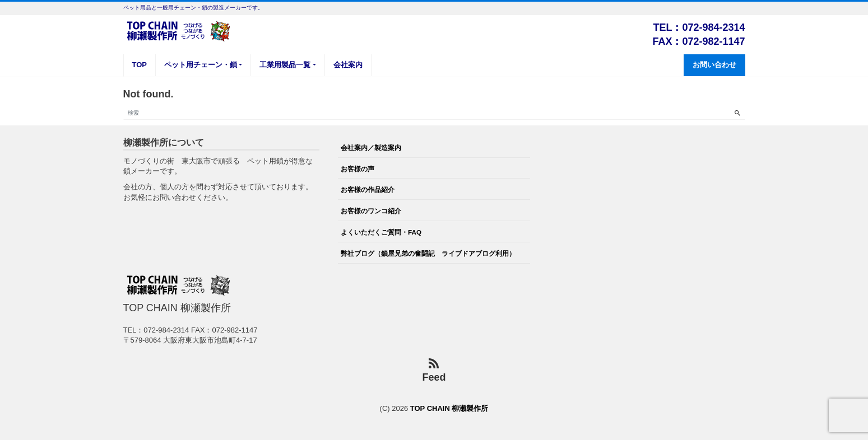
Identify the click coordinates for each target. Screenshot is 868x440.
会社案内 (348, 65)
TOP (140, 65)
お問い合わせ (714, 65)
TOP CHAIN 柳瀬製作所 (449, 408)
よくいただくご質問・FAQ (381, 232)
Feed (434, 371)
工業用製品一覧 (285, 65)
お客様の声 (358, 169)
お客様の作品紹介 (368, 189)
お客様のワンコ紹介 (371, 211)
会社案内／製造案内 (371, 148)
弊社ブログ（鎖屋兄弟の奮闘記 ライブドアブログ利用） (428, 253)
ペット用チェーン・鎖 (201, 65)
